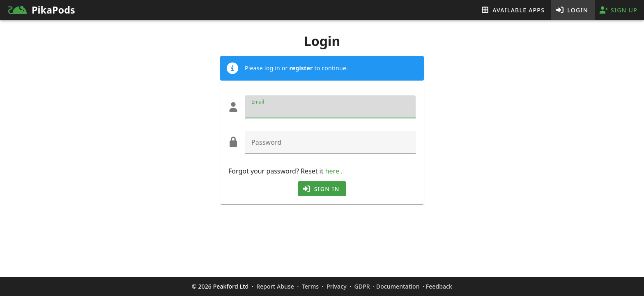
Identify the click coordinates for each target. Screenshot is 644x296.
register (302, 68)
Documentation (398, 286)
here (333, 171)
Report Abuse (275, 286)
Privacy (336, 286)
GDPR (362, 286)
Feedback (439, 286)
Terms (310, 286)
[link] (125, 10)
